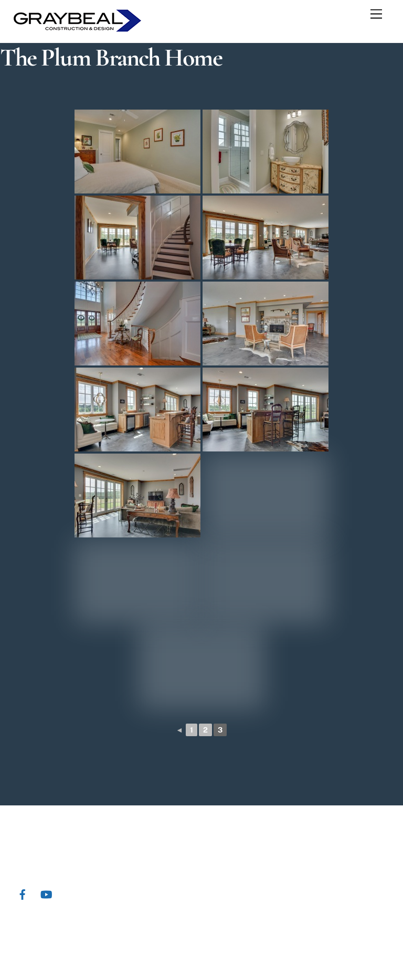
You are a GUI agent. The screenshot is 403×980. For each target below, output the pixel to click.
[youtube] (46, 893)
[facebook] (23, 893)
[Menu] (376, 14)
